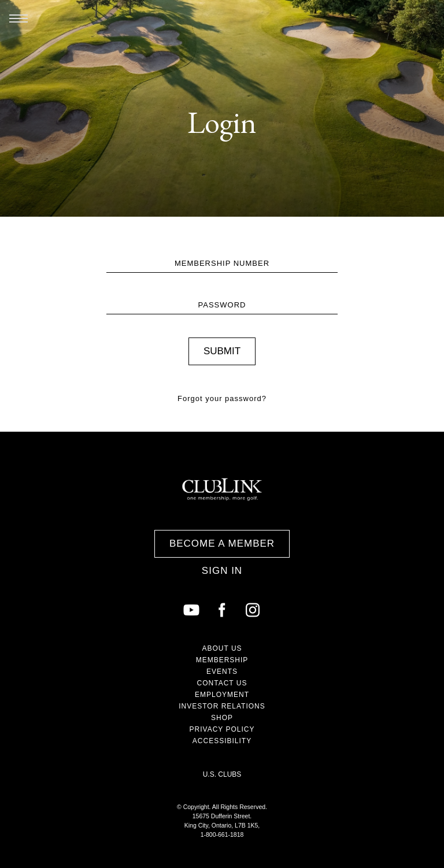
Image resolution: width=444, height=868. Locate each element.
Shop (222, 718)
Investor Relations (222, 706)
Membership (222, 660)
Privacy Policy (222, 729)
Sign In (222, 571)
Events (222, 672)
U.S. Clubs (222, 774)
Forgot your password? (222, 398)
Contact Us (222, 683)
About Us (222, 648)
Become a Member (222, 544)
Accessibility (222, 741)
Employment (222, 695)
